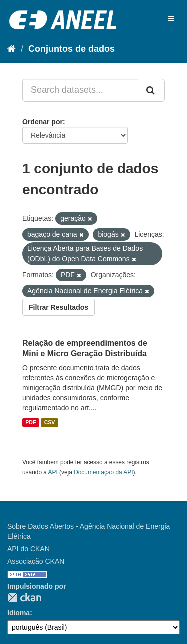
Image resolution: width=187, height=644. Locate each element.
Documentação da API (103, 472)
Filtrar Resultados (59, 307)
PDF (31, 422)
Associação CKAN (36, 561)
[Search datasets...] (80, 90)
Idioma (19, 613)
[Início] (12, 49)
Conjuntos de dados (72, 49)
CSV (50, 422)
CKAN (24, 597)
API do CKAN (29, 549)
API (53, 472)
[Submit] (151, 90)
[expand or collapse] (171, 19)
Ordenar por (43, 122)
